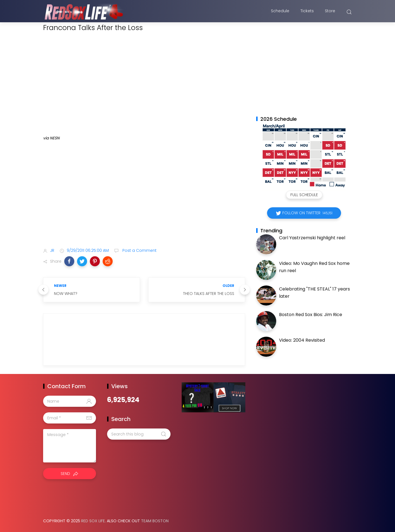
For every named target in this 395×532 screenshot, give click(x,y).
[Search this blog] (139, 434)
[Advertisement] (144, 199)
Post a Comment (139, 250)
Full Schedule (304, 195)
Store (330, 12)
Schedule (280, 12)
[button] (69, 261)
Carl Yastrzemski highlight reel (312, 238)
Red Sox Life (93, 521)
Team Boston (155, 521)
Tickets (307, 12)
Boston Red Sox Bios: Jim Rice (311, 315)
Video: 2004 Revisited (302, 340)
